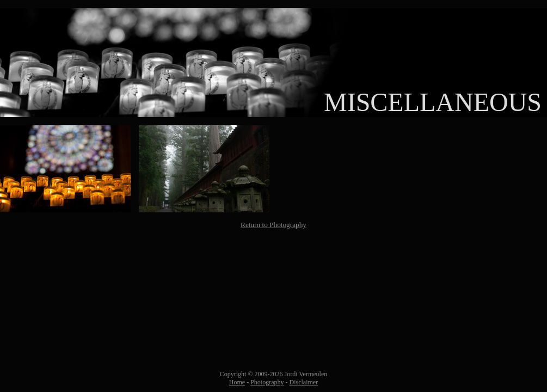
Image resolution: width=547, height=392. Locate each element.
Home (237, 382)
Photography (267, 382)
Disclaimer (304, 382)
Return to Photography (273, 225)
